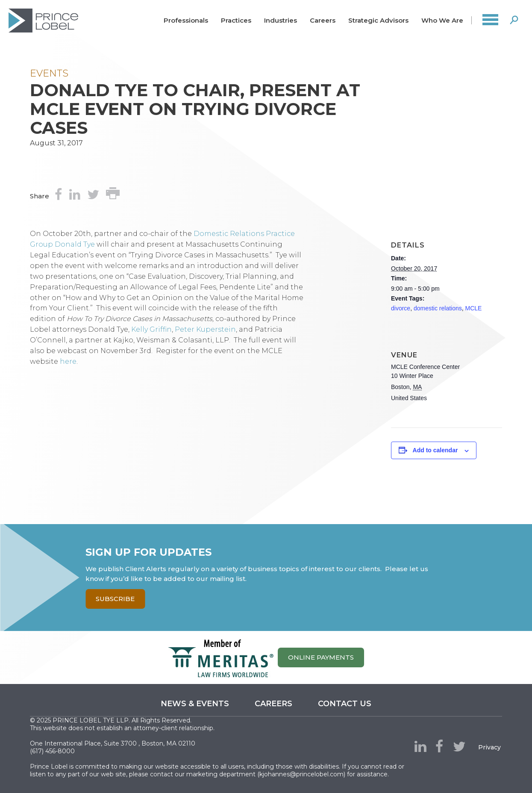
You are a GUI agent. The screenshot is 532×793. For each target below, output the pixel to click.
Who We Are (442, 20)
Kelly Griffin (151, 329)
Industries (281, 20)
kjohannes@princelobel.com (301, 774)
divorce (401, 308)
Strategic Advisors (378, 20)
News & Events (195, 704)
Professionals (186, 20)
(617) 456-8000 (52, 751)
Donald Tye (75, 244)
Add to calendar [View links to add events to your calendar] (435, 450)
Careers (323, 20)
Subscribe (115, 599)
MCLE (474, 308)
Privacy (489, 747)
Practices (236, 20)
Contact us (345, 704)
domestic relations (438, 308)
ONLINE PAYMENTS (321, 657)
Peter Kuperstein (205, 329)
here (68, 361)
